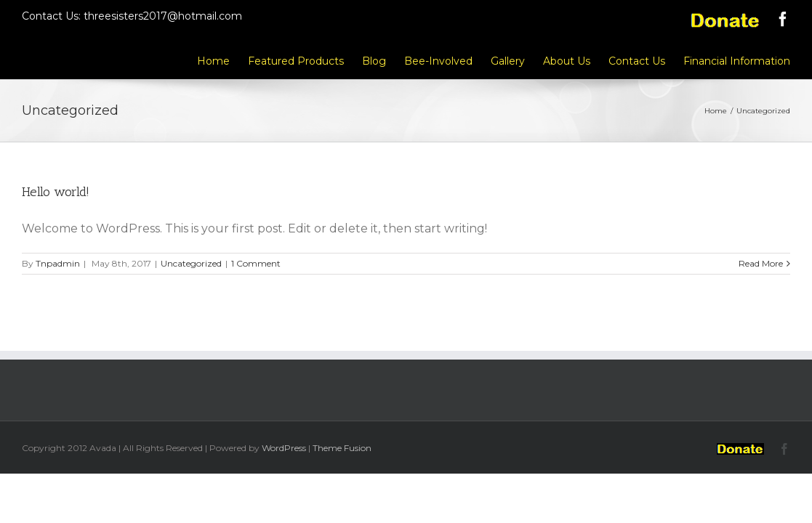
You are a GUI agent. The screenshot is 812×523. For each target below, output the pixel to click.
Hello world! (56, 192)
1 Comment (256, 263)
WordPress (284, 448)
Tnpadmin (58, 263)
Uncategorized (191, 263)
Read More (761, 263)
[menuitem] (128, 60)
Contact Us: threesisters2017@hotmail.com (132, 16)
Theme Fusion (342, 448)
